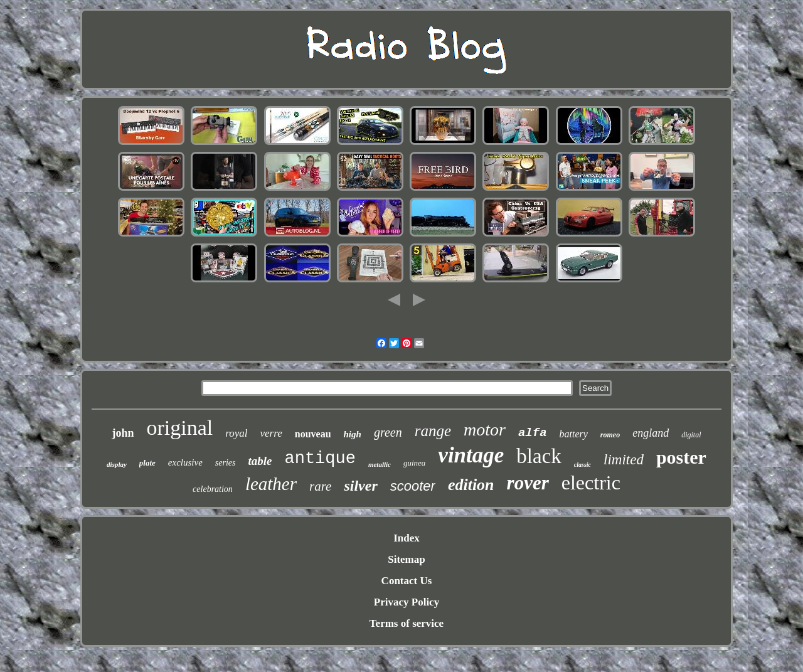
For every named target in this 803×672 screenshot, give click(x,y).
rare (320, 486)
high (353, 434)
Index (407, 538)
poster (681, 457)
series (226, 463)
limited (624, 460)
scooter (413, 486)
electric (591, 483)
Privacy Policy (407, 602)
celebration (213, 489)
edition (471, 485)
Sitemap (407, 559)
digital (691, 435)
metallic (380, 464)
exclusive (185, 462)
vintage (471, 455)
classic (582, 465)
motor (485, 429)
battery (574, 434)
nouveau (313, 434)
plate (147, 463)
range (433, 431)
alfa (533, 433)
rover (528, 483)
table (260, 461)
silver (360, 486)
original (179, 428)
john (123, 433)
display (117, 464)
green (388, 432)
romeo (610, 435)
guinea (414, 463)
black (539, 456)
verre (271, 433)
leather (271, 484)
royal (236, 433)
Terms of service (407, 623)
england (651, 433)
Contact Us (407, 581)
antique (320, 459)
